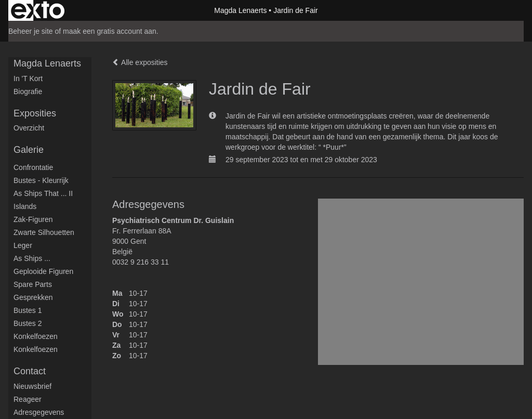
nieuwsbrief (32, 386)
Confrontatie (33, 167)
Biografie (28, 91)
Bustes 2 (28, 323)
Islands (25, 206)
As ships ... (32, 258)
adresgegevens (39, 412)
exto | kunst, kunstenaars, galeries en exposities (38, 10)
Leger (23, 245)
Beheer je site (31, 31)
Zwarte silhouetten (44, 232)
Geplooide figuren (43, 271)
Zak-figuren (33, 219)
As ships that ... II (43, 193)
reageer (28, 399)
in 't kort (28, 78)
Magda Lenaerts (240, 10)
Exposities (35, 113)
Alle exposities (140, 62)
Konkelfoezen (36, 336)
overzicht (29, 128)
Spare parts (33, 284)
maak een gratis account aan (110, 31)
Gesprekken (33, 297)
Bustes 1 (28, 310)
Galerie (29, 150)
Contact (30, 371)
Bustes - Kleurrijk (41, 180)
